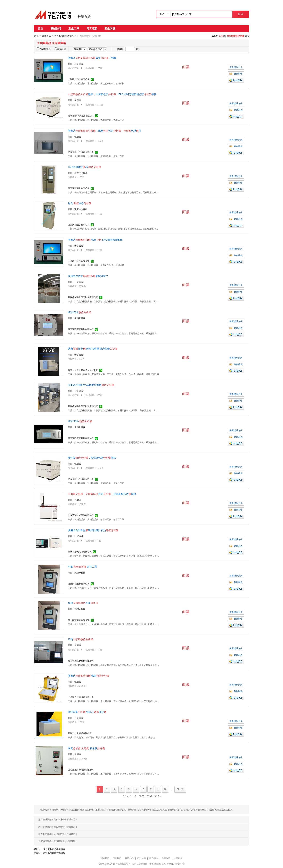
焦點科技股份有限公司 (126, 864)
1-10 (125, 796)
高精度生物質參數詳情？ (88, 276)
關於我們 (105, 858)
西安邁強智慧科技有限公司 (81, 329)
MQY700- (80, 421)
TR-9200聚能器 (84, 167)
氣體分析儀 (80, 318)
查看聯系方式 (236, 67)
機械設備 (56, 28)
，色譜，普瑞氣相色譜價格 (102, 494)
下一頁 (180, 789)
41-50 (158, 796)
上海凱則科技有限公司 (79, 79)
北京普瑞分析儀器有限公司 (81, 116)
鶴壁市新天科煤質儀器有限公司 (83, 370)
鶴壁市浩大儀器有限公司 (80, 733)
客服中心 (129, 858)
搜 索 (241, 14)
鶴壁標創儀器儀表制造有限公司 (83, 297)
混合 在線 (80, 203)
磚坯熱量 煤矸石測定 (87, 712)
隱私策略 (154, 858)
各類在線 (83, 603)
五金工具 (74, 28)
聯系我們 (117, 858)
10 (165, 789)
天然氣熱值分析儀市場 (65, 36)
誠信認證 (60, 49)
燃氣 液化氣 (86, 748)
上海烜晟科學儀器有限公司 (81, 697)
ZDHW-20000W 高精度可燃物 (91, 385)
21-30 (141, 796)
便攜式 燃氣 (88, 675)
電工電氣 (92, 28)
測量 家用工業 (82, 566)
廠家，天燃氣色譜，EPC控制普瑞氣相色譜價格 (112, 94)
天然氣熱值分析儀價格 (54, 849)
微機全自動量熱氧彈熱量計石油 (93, 530)
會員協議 (166, 858)
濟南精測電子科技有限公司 (81, 660)
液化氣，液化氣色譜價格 (92, 457)
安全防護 (110, 28)
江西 (80, 639)
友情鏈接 (178, 858)
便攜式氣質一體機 (92, 58)
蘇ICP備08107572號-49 (173, 864)
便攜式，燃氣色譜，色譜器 (105, 131)
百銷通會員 (44, 49)
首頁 (40, 28)
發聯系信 (236, 74)
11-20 (133, 796)
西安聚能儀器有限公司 (79, 188)
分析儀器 (79, 64)
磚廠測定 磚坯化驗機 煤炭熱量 (93, 349)
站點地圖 (141, 858)
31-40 (150, 796)
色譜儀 (78, 100)
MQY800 (80, 312)
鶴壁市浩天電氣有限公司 (80, 551)
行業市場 (84, 17)
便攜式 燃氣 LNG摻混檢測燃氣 (95, 240)
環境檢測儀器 (81, 173)
